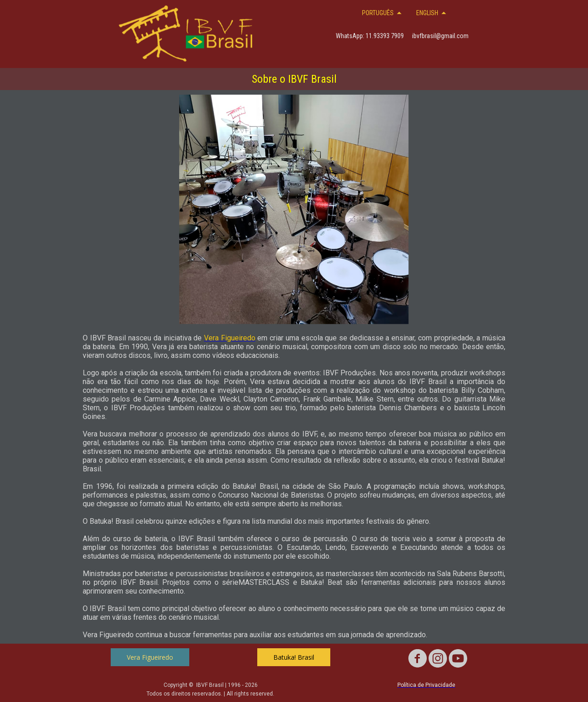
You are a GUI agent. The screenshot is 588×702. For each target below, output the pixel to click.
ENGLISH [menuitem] (427, 13)
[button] (150, 657)
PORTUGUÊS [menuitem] (378, 13)
